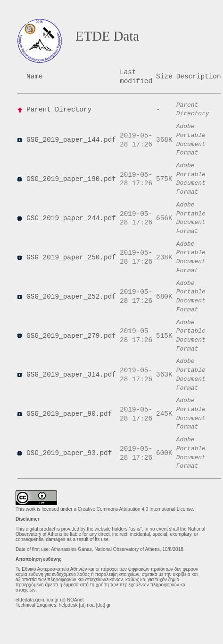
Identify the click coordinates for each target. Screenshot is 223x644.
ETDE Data (107, 36)
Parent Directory (59, 110)
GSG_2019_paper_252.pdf (71, 297)
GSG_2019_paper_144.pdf (71, 140)
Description (199, 77)
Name (35, 77)
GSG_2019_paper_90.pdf (69, 414)
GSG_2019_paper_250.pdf (71, 258)
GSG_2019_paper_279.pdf (71, 336)
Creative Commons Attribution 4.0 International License (136, 509)
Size (164, 77)
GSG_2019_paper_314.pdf (71, 375)
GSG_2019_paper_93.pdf (69, 453)
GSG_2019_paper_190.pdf (71, 179)
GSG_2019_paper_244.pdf (71, 218)
